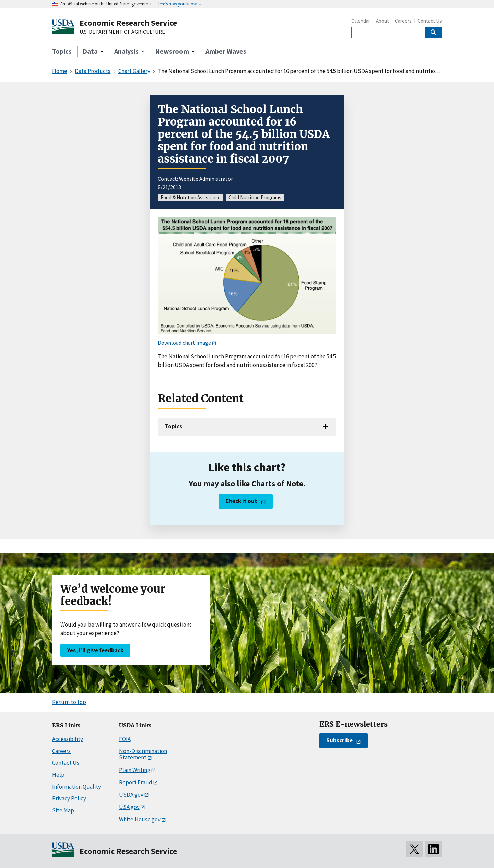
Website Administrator (206, 179)
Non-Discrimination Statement (143, 754)
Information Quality (77, 787)
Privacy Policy (69, 798)
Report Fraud (136, 782)
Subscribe (339, 740)
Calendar (361, 21)
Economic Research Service (128, 23)
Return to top (69, 702)
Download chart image (184, 343)
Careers (403, 21)
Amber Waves (226, 51)
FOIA (125, 739)
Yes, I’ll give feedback (95, 650)
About (383, 21)
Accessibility (68, 739)
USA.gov (129, 807)
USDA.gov (131, 795)
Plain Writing (135, 770)
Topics (62, 51)
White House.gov (140, 819)
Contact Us (430, 21)
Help (58, 775)
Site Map (63, 810)
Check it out (241, 501)
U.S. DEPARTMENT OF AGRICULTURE (122, 32)
